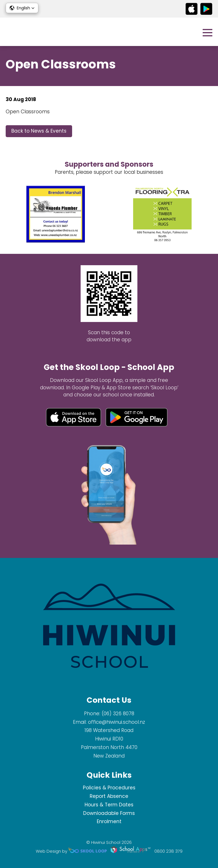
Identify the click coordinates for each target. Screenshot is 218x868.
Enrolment (109, 821)
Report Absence (109, 796)
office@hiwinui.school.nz (117, 722)
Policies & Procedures (109, 788)
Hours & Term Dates (109, 805)
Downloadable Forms (109, 813)
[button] (22, 8)
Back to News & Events (39, 131)
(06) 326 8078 (118, 714)
